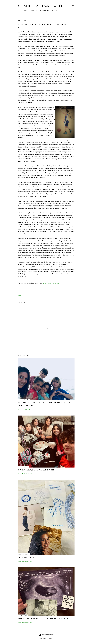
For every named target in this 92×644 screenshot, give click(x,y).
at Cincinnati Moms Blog (51, 283)
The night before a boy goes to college (43, 618)
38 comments (26, 409)
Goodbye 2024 (26, 557)
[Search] (73, 5)
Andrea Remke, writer (45, 6)
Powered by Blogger (46, 635)
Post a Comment (27, 473)
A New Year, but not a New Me (36, 470)
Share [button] (19, 295)
